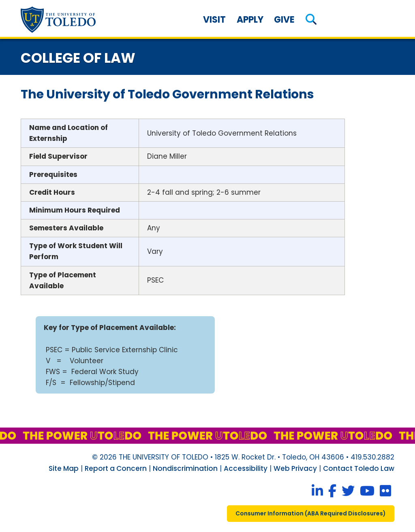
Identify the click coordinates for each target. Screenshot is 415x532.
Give (284, 20)
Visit (214, 20)
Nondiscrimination (185, 468)
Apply (250, 20)
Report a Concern (116, 468)
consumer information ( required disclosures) (311, 513)
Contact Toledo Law (359, 468)
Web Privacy (295, 468)
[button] (311, 20)
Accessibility (246, 468)
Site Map (64, 468)
